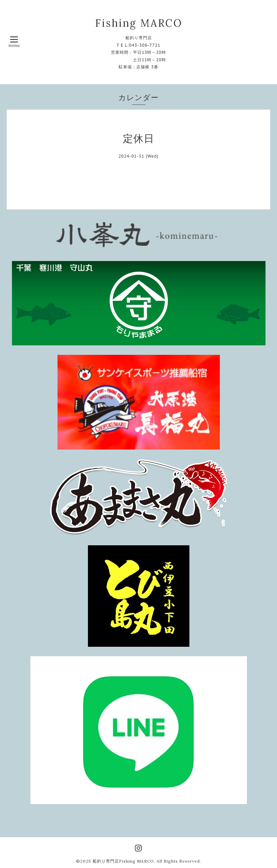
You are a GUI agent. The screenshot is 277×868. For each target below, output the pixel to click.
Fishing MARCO (139, 23)
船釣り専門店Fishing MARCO (123, 861)
